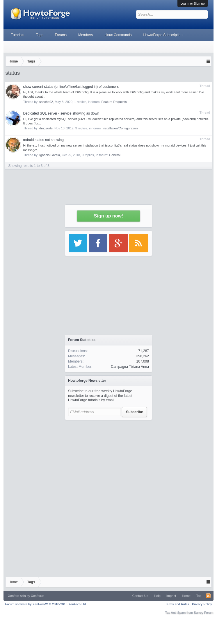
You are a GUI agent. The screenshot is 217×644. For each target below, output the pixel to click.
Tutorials (17, 35)
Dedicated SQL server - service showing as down (61, 113)
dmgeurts (46, 128)
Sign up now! (109, 216)
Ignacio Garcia (50, 155)
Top (199, 596)
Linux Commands (118, 35)
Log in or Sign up (192, 3)
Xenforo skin (17, 596)
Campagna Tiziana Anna (130, 367)
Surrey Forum (203, 613)
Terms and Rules (177, 604)
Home (186, 596)
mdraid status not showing (43, 140)
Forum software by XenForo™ (46, 604)
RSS (208, 596)
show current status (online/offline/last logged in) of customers (71, 87)
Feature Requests (114, 102)
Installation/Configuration (120, 128)
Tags (39, 35)
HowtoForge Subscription (163, 35)
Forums (61, 35)
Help (157, 596)
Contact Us (140, 596)
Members (86, 35)
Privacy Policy (202, 604)
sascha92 (46, 102)
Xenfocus (38, 596)
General (115, 155)
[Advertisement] (109, 459)
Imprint (171, 596)
